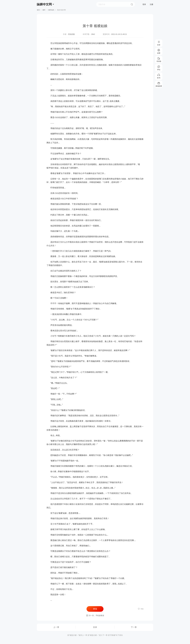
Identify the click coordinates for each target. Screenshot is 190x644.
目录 (95, 627)
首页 (38, 10)
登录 (144, 4)
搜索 (132, 4)
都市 (44, 10)
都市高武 (51, 10)
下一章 (134, 627)
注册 (151, 4)
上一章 (56, 627)
